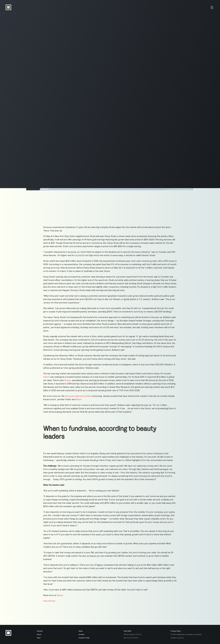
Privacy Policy (176, 631)
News (81, 631)
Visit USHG (128, 631)
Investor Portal (84, 638)
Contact (82, 634)
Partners (40, 631)
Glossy (60, 596)
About (39, 634)
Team (39, 638)
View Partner (49, 602)
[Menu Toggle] (212, 7)
